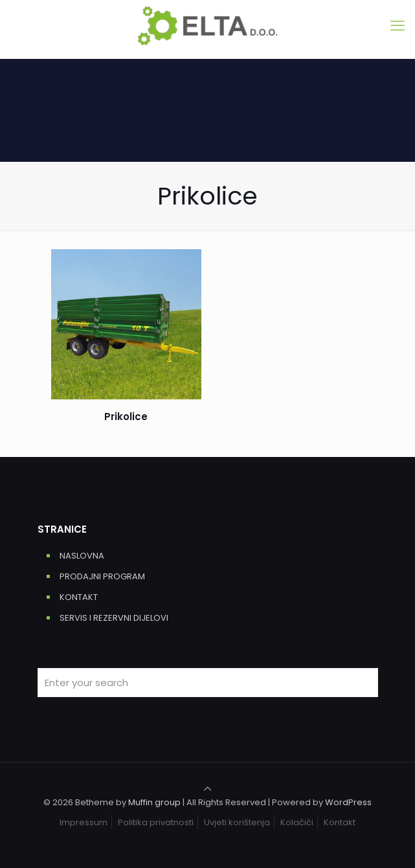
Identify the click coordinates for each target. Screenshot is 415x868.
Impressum (84, 822)
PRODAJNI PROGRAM (102, 576)
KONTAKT (79, 597)
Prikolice (126, 417)
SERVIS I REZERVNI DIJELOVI (114, 618)
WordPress (348, 802)
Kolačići (297, 822)
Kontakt (340, 822)
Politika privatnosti (156, 822)
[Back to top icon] (207, 789)
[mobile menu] (398, 26)
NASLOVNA (82, 556)
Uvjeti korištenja (237, 822)
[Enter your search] (208, 683)
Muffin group (154, 802)
